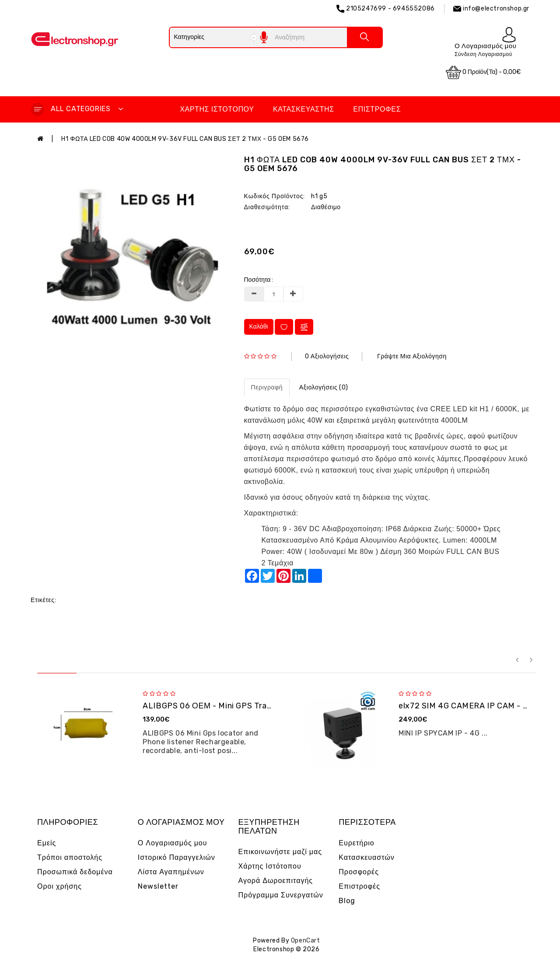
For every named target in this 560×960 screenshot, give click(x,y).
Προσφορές (359, 872)
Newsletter (158, 886)
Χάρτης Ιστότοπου (217, 109)
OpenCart (306, 941)
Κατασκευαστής (304, 109)
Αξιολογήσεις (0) (324, 387)
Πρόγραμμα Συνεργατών (281, 895)
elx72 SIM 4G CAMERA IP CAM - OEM (469, 706)
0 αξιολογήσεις (327, 356)
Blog (347, 901)
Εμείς (47, 843)
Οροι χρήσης (59, 886)
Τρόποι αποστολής (70, 857)
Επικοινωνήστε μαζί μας (280, 852)
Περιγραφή (267, 387)
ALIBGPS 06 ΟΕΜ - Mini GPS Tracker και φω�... (233, 706)
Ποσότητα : (259, 280)
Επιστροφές (377, 109)
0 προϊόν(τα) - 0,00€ (483, 72)
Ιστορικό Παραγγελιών (177, 857)
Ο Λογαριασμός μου (173, 843)
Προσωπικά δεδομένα (75, 872)
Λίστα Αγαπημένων (171, 872)
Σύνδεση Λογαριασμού (483, 54)
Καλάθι (259, 327)
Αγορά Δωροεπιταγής (276, 881)
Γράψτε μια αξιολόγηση (412, 356)
